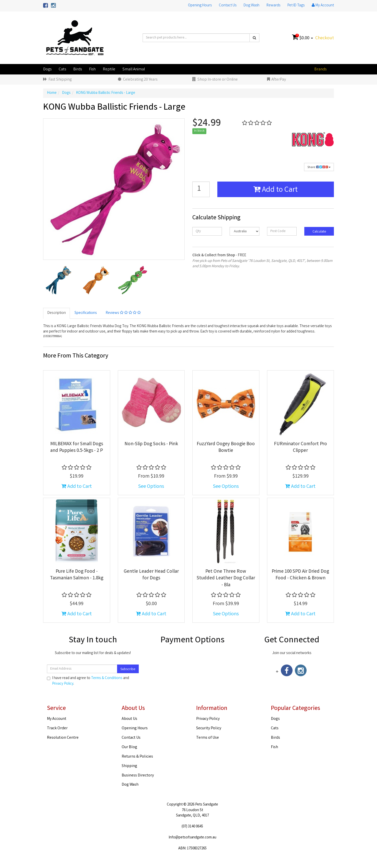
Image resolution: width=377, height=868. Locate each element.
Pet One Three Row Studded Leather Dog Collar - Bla (226, 578)
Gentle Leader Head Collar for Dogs (151, 575)
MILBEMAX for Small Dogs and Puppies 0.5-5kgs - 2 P (77, 448)
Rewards (273, 6)
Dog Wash (252, 6)
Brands (320, 69)
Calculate (319, 232)
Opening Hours (200, 6)
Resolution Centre (63, 738)
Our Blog (129, 747)
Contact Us (228, 6)
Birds (78, 69)
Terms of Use (208, 738)
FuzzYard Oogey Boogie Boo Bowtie (226, 448)
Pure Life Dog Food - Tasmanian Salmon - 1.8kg (77, 575)
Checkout (325, 38)
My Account (57, 719)
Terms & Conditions (107, 678)
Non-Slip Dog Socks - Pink (151, 444)
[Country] (244, 231)
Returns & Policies (137, 757)
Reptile (109, 69)
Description (56, 313)
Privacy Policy (63, 684)
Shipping (129, 766)
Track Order (57, 728)
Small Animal (134, 69)
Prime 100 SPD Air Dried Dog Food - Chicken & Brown (300, 575)
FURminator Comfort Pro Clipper (300, 448)
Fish (92, 69)
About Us (129, 719)
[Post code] (282, 231)
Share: (319, 167)
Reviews (123, 313)
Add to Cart (275, 190)
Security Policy (209, 728)
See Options (151, 487)
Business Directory (138, 776)
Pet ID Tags (296, 6)
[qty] (207, 231)
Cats (62, 69)
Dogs (47, 69)
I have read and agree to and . (88, 681)
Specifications (86, 313)
